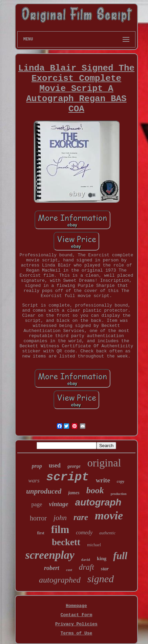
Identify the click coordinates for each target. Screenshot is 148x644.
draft (87, 567)
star (105, 569)
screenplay (50, 555)
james (74, 493)
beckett (66, 542)
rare (81, 517)
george (74, 466)
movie (109, 516)
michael (94, 545)
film (60, 529)
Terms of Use (77, 633)
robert (52, 568)
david (86, 559)
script (68, 477)
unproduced (44, 491)
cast (69, 570)
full (120, 556)
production (119, 494)
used (55, 465)
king (102, 558)
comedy (84, 532)
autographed (60, 580)
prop (37, 466)
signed (101, 579)
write (103, 480)
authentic (107, 533)
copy (121, 481)
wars (34, 481)
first (41, 533)
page (37, 504)
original (104, 463)
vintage (59, 504)
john (60, 518)
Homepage (76, 606)
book (95, 490)
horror (38, 518)
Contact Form (77, 615)
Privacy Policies (76, 624)
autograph (98, 502)
